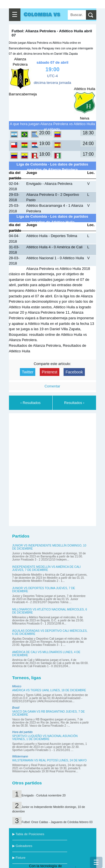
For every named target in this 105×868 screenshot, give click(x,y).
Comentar (52, 386)
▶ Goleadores (22, 846)
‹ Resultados (31, 403)
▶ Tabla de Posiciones (28, 834)
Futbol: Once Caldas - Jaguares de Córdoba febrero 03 (57, 822)
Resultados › (74, 403)
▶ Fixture (19, 858)
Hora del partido (23, 732)
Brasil (16, 708)
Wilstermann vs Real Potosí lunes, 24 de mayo (50, 760)
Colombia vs (42, 15)
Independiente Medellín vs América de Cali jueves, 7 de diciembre (47, 568)
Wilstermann (20, 756)
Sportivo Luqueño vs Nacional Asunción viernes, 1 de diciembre (45, 738)
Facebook (74, 372)
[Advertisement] (53, 469)
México (17, 686)
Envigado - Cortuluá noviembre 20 (44, 795)
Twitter (28, 372)
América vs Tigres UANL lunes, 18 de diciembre (49, 690)
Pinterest (50, 372)
